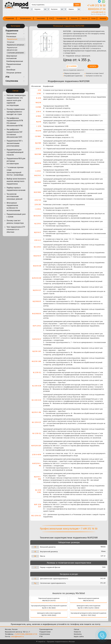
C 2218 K (38, 209)
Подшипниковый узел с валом (16, 215)
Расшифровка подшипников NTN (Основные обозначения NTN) (15, 122)
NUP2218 (38, 163)
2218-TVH (38, 200)
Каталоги (74, 18)
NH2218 (38, 103)
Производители (25, 18)
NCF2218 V (37, 216)
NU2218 (38, 131)
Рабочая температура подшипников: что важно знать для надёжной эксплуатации (16, 100)
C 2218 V (38, 171)
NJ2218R (38, 143)
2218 (39, 90)
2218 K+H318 (36, 455)
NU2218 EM (37, 266)
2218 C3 (38, 149)
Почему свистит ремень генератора (15, 222)
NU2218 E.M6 (36, 361)
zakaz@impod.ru (17, 637)
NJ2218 (39, 122)
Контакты (103, 18)
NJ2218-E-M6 (36, 412)
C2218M (38, 107)
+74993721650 (19, 634)
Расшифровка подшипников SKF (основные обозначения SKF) (14, 133)
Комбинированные (15, 61)
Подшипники (10, 18)
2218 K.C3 (38, 240)
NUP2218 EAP (36, 446)
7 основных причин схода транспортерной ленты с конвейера (15, 171)
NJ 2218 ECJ (37, 373)
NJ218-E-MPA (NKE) (49, 615)
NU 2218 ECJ (37, 433)
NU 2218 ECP (36, 422)
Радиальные (12, 39)
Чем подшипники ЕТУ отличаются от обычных (16, 229)
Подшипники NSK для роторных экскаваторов (16, 161)
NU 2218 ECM (36, 400)
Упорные (11, 42)
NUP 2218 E (37, 326)
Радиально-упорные (15, 45)
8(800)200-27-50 (31, 634)
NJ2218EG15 (37, 301)
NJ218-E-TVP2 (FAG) (88, 615)
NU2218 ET (37, 256)
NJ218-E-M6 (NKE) (49, 608)
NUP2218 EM (36, 278)
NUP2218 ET (37, 339)
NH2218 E (38, 176)
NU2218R (38, 154)
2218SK (38, 116)
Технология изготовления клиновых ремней (14, 197)
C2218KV (38, 136)
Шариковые (12, 34)
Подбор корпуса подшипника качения (16, 189)
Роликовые (11, 36)
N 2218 (39, 98)
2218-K (39, 112)
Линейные (11, 70)
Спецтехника (41, 18)
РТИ (51, 18)
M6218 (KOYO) (88, 601)
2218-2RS (38, 205)
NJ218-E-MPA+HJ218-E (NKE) (88, 608)
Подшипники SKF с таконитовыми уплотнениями (15, 143)
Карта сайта (79, 637)
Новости (84, 18)
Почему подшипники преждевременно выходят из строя (16, 112)
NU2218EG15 (37, 314)
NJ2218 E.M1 (37, 351)
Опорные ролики (14, 73)
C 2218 (39, 126)
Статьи (93, 18)
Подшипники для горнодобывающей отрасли (15, 152)
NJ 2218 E (38, 224)
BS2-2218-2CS (36, 516)
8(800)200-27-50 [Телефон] (97, 9)
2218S (39, 94)
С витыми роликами (15, 53)
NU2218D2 (37, 192)
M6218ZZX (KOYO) (49, 601)
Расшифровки (61, 18)
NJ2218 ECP (37, 290)
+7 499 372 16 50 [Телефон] (96, 6)
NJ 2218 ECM (37, 386)
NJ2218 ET (38, 232)
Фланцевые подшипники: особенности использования (13, 207)
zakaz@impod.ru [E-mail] (98, 12)
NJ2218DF (38, 182)
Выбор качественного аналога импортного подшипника (16, 181)
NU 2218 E (37, 247)
